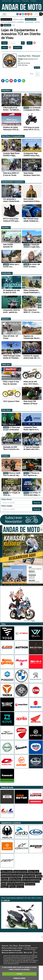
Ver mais (37, 68)
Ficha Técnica (14, 946)
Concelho (18, 47)
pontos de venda (31, 19)
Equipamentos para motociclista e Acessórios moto (21, 874)
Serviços (20, 887)
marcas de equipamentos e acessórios (12, 22)
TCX (30, 43)
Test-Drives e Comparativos (13, 136)
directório (7, 25)
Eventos (6, 456)
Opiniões (6, 227)
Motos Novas (33, 871)
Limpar (4, 43)
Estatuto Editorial (25, 946)
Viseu (5, 47)
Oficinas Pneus (15, 879)
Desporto (6, 319)
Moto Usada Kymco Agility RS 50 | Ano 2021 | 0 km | (21, 913)
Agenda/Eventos (20, 871)
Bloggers (5, 887)
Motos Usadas (7, 871)
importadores (29, 22)
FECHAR (19, 974)
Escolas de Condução (15, 884)
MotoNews (7, 90)
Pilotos (12, 887)
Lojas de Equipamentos (32, 879)
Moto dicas (7, 410)
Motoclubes (30, 884)
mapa (14, 25)
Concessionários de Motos (11, 876)
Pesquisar (37, 503)
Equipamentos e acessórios (13, 182)
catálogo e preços (18, 19)
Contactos (5, 946)
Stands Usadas (29, 876)
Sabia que (6, 364)
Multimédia (7, 273)
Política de (19, 978)
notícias (37, 22)
